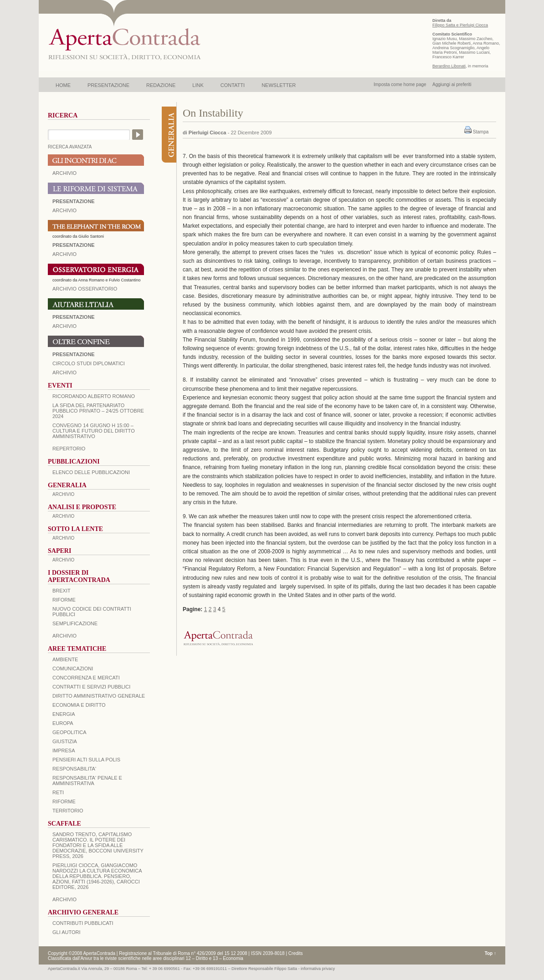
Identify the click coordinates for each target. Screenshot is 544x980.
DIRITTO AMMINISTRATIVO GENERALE (99, 696)
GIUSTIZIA (65, 741)
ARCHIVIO (64, 173)
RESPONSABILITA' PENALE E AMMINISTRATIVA (87, 781)
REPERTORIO (69, 449)
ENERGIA (64, 714)
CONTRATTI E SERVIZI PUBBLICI (91, 687)
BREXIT (62, 591)
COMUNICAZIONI (73, 669)
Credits (296, 953)
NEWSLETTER (279, 85)
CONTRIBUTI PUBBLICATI (83, 923)
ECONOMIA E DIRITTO (79, 705)
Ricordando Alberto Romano (94, 396)
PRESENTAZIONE (108, 85)
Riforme (64, 600)
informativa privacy (318, 969)
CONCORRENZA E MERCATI (86, 678)
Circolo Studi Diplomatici (89, 363)
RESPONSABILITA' (74, 769)
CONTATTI (233, 85)
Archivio (64, 326)
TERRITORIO (68, 811)
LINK (198, 85)
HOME (63, 85)
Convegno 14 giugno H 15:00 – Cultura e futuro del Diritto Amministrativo (94, 431)
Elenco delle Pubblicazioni (91, 472)
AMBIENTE (65, 659)
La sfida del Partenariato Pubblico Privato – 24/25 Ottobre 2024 (98, 411)
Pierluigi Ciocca (208, 133)
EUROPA (63, 723)
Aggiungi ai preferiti (452, 84)
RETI (58, 792)
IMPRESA (64, 750)
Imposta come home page (400, 84)
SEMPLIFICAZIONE (75, 623)
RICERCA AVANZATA (70, 147)
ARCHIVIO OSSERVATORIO (85, 289)
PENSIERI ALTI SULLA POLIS (86, 760)
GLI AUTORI (67, 932)
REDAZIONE (161, 85)
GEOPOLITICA (69, 732)
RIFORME (64, 801)
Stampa (481, 132)
